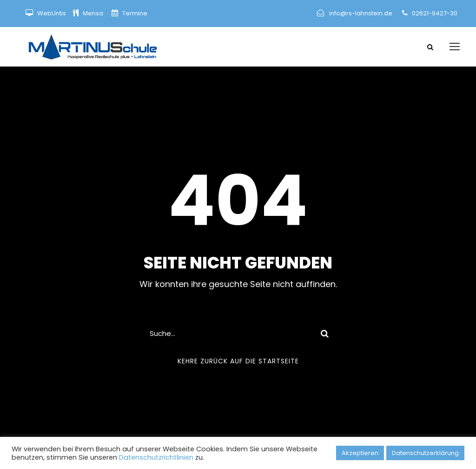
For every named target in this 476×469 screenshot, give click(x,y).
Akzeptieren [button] (360, 453)
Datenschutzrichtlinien (156, 457)
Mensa (94, 13)
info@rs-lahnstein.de (361, 13)
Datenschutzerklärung (425, 453)
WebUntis (52, 13)
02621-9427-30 (435, 13)
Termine (134, 13)
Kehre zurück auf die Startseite (238, 361)
